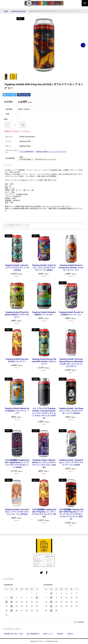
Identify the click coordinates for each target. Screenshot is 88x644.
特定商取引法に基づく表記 (13, 634)
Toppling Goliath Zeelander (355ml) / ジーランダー (44, 313)
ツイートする (10, 95)
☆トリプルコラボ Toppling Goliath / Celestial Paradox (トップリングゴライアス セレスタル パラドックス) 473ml (44, 413)
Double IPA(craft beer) (19, 11)
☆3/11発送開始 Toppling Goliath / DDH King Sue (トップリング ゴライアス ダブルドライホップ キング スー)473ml (71, 514)
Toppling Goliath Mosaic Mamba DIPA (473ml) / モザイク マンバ (44, 362)
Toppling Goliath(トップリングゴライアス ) (51, 152)
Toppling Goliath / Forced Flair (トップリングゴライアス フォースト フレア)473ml (17, 512)
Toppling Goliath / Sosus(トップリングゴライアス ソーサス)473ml (17, 268)
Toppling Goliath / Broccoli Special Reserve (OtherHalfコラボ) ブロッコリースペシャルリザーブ (71, 363)
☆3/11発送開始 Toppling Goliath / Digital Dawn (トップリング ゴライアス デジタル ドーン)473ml (17, 464)
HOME (6, 11)
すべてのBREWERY (26, 152)
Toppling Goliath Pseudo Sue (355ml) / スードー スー (71, 313)
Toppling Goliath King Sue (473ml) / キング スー (17, 360)
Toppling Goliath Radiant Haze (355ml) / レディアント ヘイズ (17, 411)
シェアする (24, 95)
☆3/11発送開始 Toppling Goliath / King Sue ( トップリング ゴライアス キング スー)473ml (44, 513)
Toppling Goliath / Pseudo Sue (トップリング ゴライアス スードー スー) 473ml (71, 462)
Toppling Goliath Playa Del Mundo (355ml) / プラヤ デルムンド (17, 315)
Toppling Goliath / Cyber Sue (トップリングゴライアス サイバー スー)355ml (44, 268)
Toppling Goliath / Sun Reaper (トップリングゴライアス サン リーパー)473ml (71, 411)
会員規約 (60, 634)
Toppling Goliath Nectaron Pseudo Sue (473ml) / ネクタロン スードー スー (71, 268)
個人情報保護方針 (33, 634)
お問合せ (70, 634)
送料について (48, 634)
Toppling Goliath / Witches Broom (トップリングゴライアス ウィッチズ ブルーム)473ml (44, 464)
